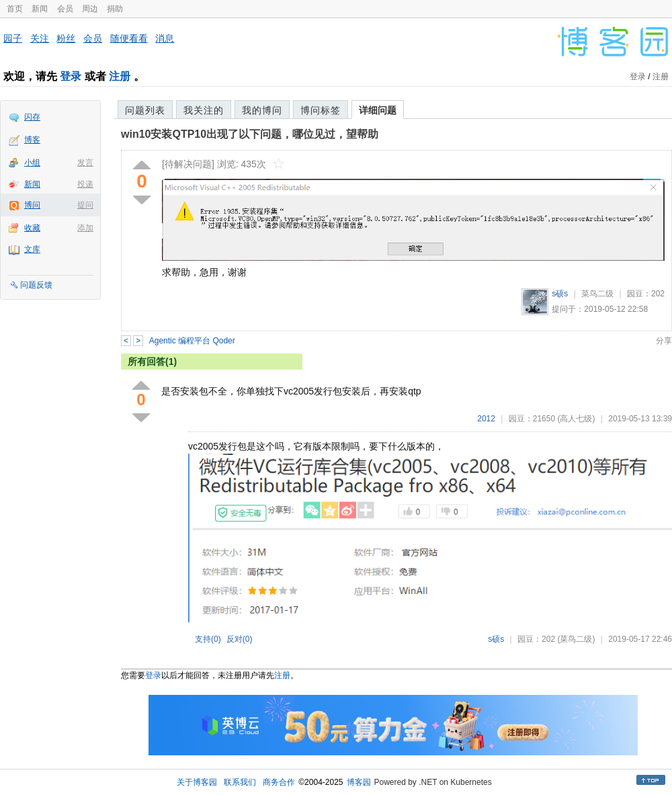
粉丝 (66, 38)
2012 (486, 419)
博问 (32, 205)
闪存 (32, 117)
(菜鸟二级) (576, 639)
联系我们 (240, 782)
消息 (165, 38)
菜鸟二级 (597, 294)
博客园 (359, 782)
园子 (13, 38)
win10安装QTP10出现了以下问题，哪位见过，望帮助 (250, 134)
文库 (32, 249)
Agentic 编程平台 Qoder (192, 341)
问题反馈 (36, 285)
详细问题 (378, 110)
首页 (15, 9)
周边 (90, 9)
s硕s (560, 294)
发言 (85, 163)
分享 (664, 341)
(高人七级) (576, 419)
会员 (65, 9)
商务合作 (279, 782)
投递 (85, 184)
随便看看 (129, 38)
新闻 (40, 9)
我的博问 (262, 110)
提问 (85, 205)
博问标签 (321, 110)
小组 (32, 163)
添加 (85, 228)
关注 (40, 38)
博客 (32, 140)
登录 (71, 76)
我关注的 (204, 110)
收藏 (32, 228)
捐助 (115, 9)
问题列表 (145, 110)
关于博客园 (197, 782)
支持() (208, 639)
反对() (240, 639)
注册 (120, 76)
